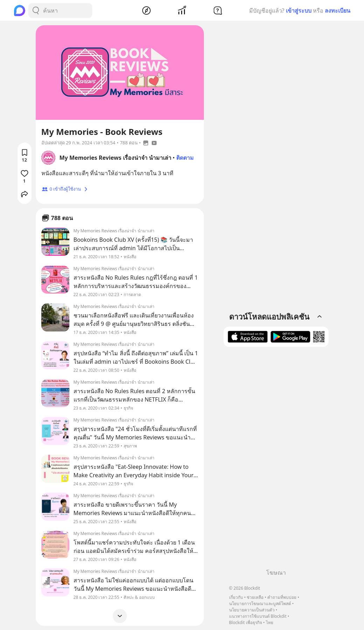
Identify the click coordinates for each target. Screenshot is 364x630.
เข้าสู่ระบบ (299, 11)
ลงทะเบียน (338, 11)
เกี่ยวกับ (236, 597)
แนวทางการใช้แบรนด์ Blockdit (258, 616)
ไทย (270, 622)
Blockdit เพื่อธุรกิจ (246, 622)
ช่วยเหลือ (255, 597)
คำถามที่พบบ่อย (282, 597)
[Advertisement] (276, 460)
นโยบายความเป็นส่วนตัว (252, 610)
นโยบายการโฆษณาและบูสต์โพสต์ (260, 604)
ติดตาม (185, 158)
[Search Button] (36, 11)
